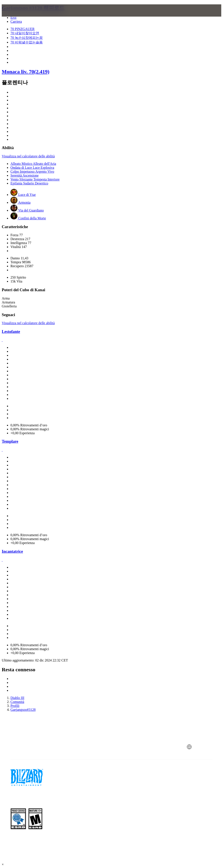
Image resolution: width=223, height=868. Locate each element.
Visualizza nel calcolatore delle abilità (28, 156)
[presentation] (18, 16)
